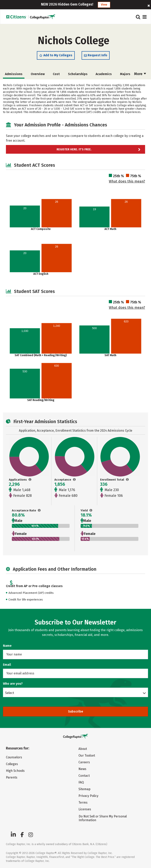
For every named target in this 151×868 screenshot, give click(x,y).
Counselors (14, 757)
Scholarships (78, 74)
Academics (104, 74)
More (140, 74)
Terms (83, 803)
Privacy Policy (88, 796)
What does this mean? (127, 181)
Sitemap (84, 789)
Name (7, 646)
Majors (125, 74)
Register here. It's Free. (74, 149)
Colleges (12, 764)
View (104, 5)
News (82, 769)
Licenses (85, 809)
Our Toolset (87, 755)
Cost (56, 74)
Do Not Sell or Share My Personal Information (103, 818)
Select (10, 693)
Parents (12, 777)
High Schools (15, 771)
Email (7, 665)
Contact (84, 776)
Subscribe (76, 711)
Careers (84, 762)
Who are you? (13, 684)
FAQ (81, 782)
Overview (38, 74)
